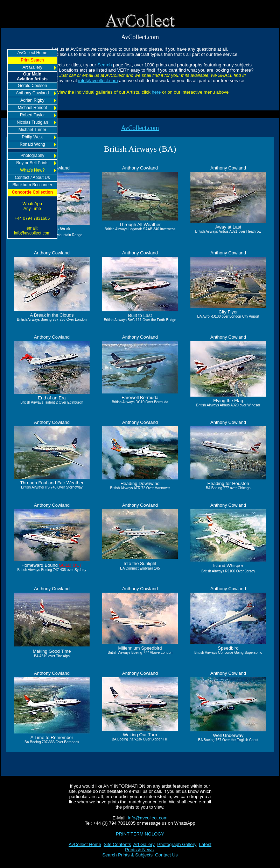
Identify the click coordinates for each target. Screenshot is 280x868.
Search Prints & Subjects (127, 855)
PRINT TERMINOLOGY (140, 834)
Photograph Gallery (177, 844)
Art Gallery (144, 844)
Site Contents (117, 844)
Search (104, 65)
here (156, 92)
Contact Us (166, 855)
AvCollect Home (85, 844)
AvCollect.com (140, 128)
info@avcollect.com (98, 81)
